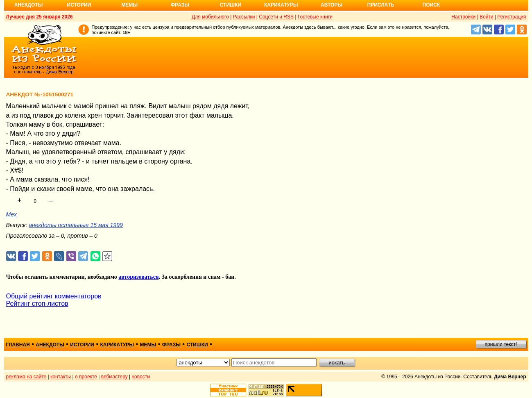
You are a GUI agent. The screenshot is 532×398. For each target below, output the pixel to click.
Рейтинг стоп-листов (37, 304)
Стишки (231, 5)
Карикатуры (281, 5)
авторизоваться (138, 277)
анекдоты (50, 345)
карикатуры (117, 345)
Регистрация (512, 17)
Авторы (332, 5)
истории (82, 345)
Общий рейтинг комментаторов (54, 296)
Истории (79, 5)
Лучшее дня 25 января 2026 (40, 17)
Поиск (431, 5)
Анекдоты (29, 5)
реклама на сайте (26, 377)
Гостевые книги (315, 17)
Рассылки (244, 17)
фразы (171, 345)
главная (18, 345)
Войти (487, 17)
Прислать (381, 5)
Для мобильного (210, 17)
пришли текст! (501, 344)
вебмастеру (114, 377)
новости (140, 377)
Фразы (180, 5)
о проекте (86, 377)
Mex (11, 214)
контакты (61, 377)
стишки (197, 345)
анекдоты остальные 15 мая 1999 (76, 225)
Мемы (129, 5)
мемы (148, 345)
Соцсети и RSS (276, 17)
